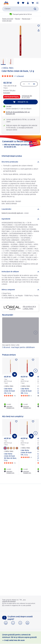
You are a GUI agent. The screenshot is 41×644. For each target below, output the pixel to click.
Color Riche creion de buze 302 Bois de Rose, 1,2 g (10, 457)
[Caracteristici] (20, 209)
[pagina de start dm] (6, 3)
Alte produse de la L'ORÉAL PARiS (20, 308)
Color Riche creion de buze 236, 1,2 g (9, 391)
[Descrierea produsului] (20, 162)
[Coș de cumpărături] (33, 3)
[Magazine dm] (18, 3)
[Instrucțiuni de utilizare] (20, 272)
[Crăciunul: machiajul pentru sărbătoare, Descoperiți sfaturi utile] (20, 334)
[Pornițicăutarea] (35, 9)
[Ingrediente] (20, 219)
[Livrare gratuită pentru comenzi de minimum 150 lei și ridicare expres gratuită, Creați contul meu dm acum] (20, 638)
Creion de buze (7, 21)
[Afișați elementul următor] (36, 371)
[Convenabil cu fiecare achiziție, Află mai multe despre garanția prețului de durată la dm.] (20, 144)
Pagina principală (8, 19)
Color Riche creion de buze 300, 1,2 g (26, 391)
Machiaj (17, 19)
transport (7, 93)
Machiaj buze (26, 19)
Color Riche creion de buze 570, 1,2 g (26, 453)
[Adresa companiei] (20, 290)
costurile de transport (9, 601)
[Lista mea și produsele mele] (23, 3)
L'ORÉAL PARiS (8, 68)
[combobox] (20, 9)
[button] (38, 3)
